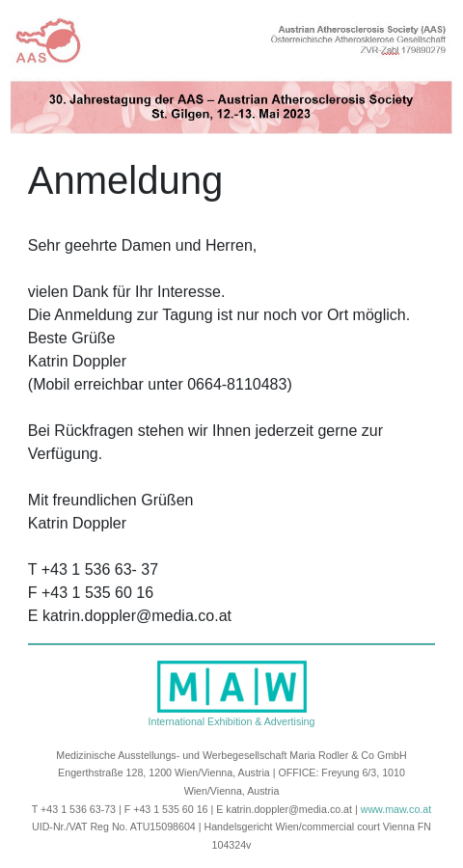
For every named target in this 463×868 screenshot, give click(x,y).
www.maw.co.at (396, 808)
